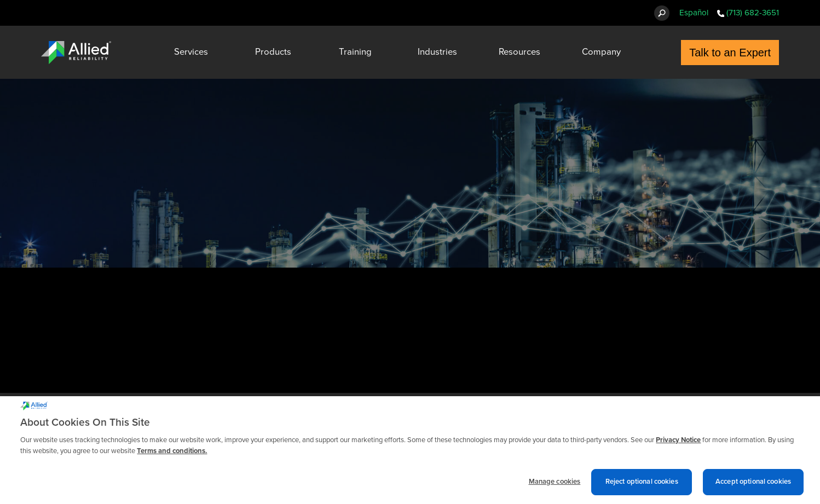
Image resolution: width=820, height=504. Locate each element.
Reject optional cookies (642, 484)
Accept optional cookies (753, 484)
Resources (519, 52)
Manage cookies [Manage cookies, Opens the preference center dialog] (555, 484)
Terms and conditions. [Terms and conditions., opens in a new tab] (172, 454)
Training (355, 52)
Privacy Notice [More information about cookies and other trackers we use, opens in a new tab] (678, 443)
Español (694, 13)
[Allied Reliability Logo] (76, 53)
